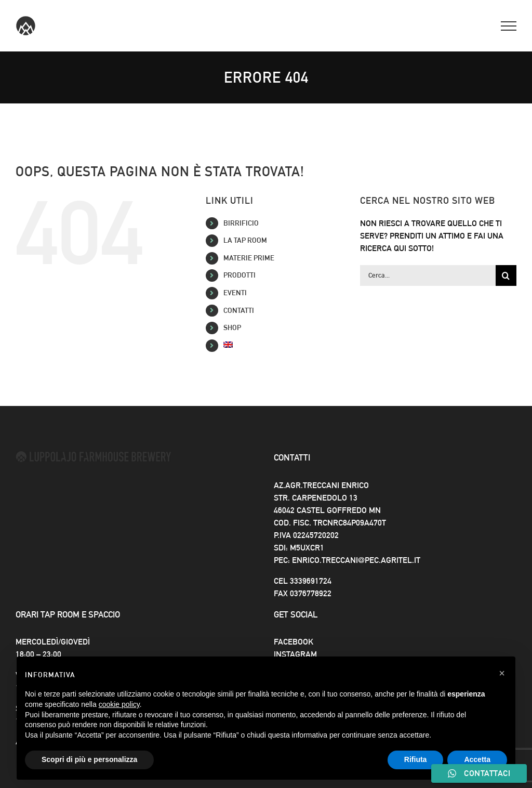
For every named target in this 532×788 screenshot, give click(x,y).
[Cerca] (506, 275)
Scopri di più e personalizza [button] (89, 759)
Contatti (239, 310)
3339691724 (311, 581)
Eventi (235, 293)
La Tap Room (245, 240)
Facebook (294, 642)
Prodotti (240, 275)
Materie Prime (249, 258)
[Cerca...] (428, 275)
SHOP (232, 327)
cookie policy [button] (119, 704)
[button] (502, 673)
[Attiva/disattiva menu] (509, 26)
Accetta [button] (477, 759)
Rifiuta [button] (416, 759)
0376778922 (311, 593)
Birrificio (241, 223)
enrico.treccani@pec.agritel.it (356, 560)
